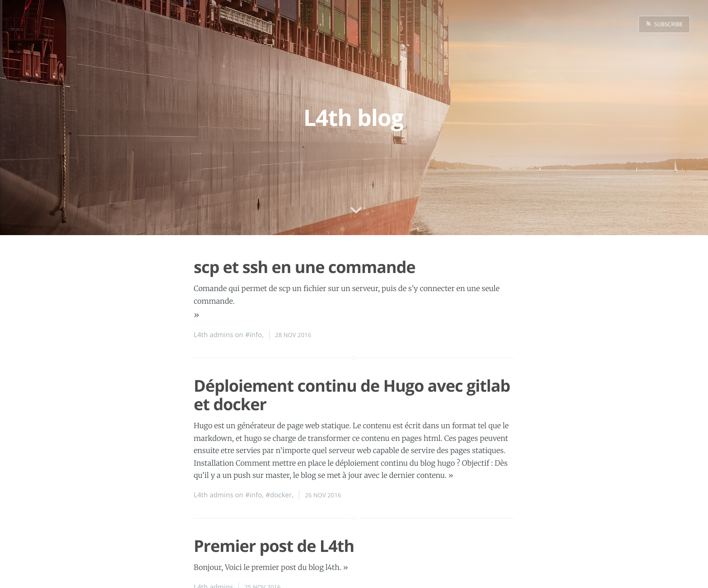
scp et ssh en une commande (305, 267)
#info (254, 335)
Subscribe (667, 24)
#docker (279, 495)
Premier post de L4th (274, 546)
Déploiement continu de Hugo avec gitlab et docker (352, 395)
